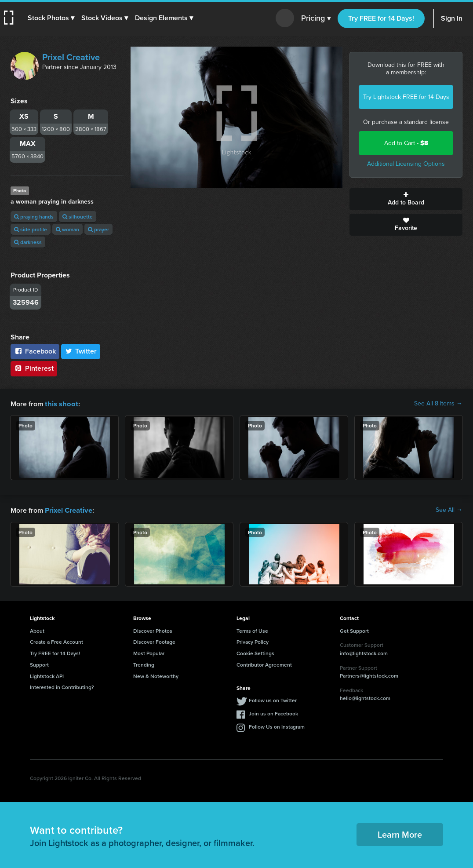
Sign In (452, 18)
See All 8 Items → (438, 404)
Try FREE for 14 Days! (381, 18)
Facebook (35, 351)
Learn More (400, 833)
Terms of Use (252, 630)
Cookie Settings (255, 652)
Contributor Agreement (264, 664)
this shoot (60, 403)
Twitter (81, 351)
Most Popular (149, 652)
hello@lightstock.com (365, 697)
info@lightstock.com (364, 652)
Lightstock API (47, 675)
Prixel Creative (71, 57)
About (37, 630)
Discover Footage (154, 641)
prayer (98, 229)
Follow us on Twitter (273, 699)
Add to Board (406, 199)
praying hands (34, 217)
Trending (144, 664)
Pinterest (34, 368)
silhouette (78, 217)
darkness (28, 242)
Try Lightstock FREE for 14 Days (406, 97)
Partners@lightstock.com (369, 675)
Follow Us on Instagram (277, 726)
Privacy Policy (253, 641)
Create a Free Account (56, 641)
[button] (51, 18)
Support (39, 664)
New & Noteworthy (156, 675)
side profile (31, 229)
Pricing (316, 18)
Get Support (354, 630)
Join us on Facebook (273, 713)
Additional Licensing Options (406, 164)
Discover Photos (153, 630)
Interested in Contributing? (62, 686)
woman (67, 229)
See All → (449, 510)
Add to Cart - (406, 143)
